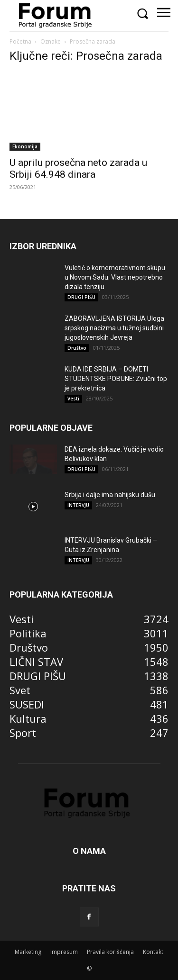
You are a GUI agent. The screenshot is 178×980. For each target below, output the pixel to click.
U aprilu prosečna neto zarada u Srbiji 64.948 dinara (78, 168)
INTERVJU (78, 505)
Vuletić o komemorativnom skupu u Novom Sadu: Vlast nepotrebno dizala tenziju (115, 277)
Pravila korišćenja (110, 952)
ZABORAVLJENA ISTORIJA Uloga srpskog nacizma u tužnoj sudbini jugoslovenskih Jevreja (114, 328)
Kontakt (153, 952)
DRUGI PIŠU (81, 297)
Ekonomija (25, 146)
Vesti (73, 399)
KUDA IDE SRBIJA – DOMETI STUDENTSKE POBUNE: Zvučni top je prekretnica (116, 379)
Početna (20, 41)
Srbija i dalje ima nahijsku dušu (110, 495)
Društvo (77, 348)
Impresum (64, 952)
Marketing (28, 952)
